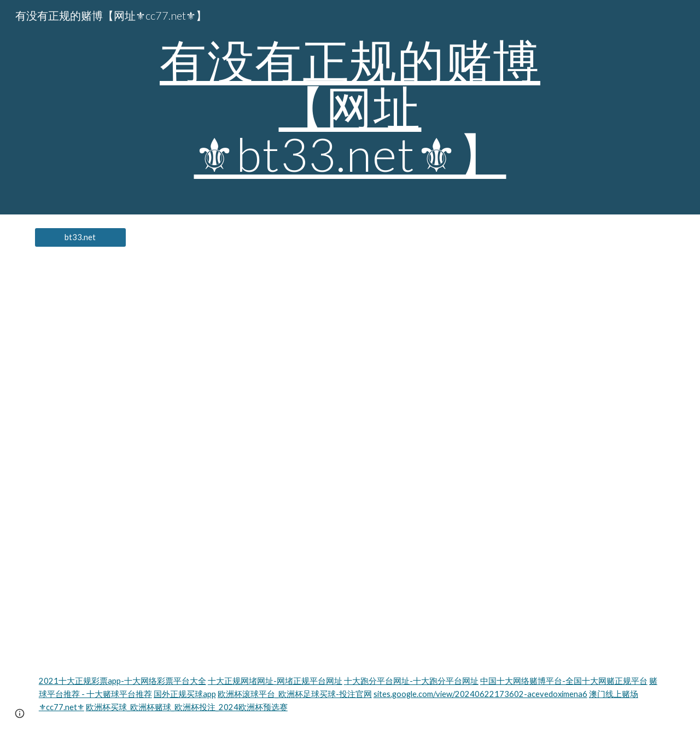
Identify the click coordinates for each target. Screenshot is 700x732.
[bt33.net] (80, 237)
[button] (20, 713)
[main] (350, 107)
